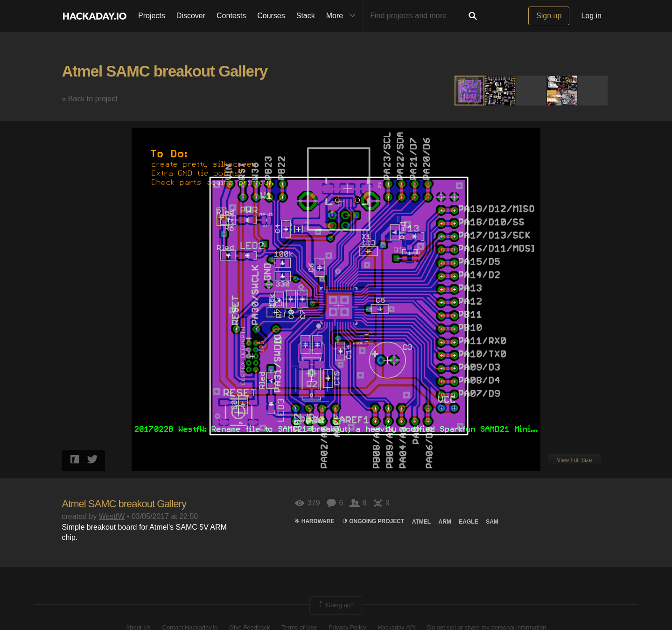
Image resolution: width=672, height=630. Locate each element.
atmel (421, 522)
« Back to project (90, 99)
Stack (306, 16)
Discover (191, 16)
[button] (501, 91)
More (343, 16)
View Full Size (574, 460)
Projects (152, 16)
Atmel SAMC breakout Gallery (165, 71)
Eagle (468, 522)
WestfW (112, 516)
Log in (591, 16)
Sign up (549, 16)
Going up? (336, 605)
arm (445, 522)
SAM (492, 522)
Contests (231, 16)
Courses (271, 16)
